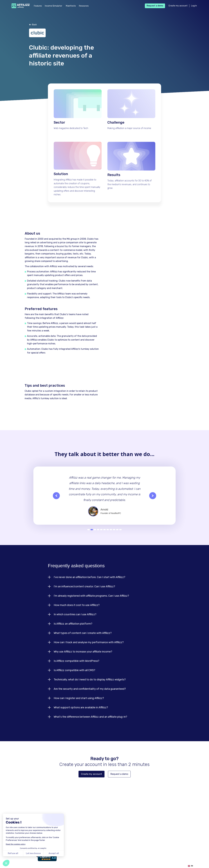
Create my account (178, 6)
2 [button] (92, 534)
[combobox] (190, 866)
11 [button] (120, 534)
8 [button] (111, 534)
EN (190, 866)
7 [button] (108, 534)
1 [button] (89, 534)
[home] (20, 6)
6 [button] (105, 534)
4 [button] (98, 534)
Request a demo (155, 6)
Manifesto (71, 6)
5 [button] (101, 534)
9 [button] (114, 534)
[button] (56, 506)
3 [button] (95, 534)
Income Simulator (53, 6)
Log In (194, 6)
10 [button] (117, 534)
